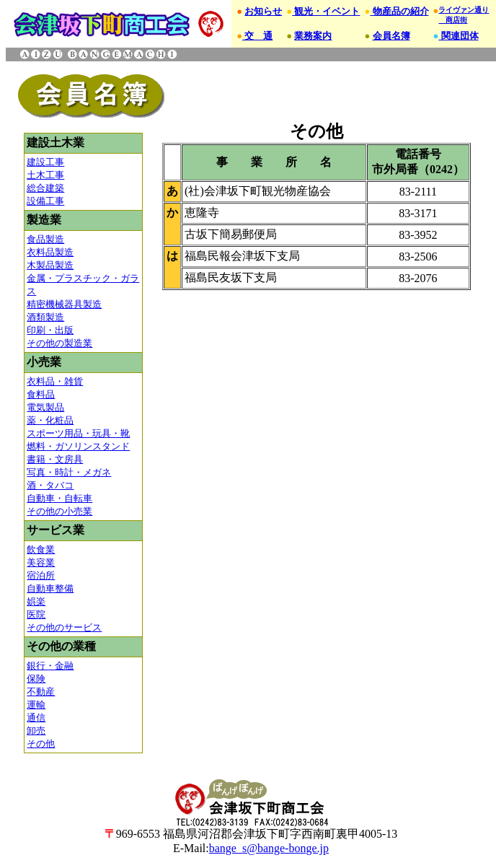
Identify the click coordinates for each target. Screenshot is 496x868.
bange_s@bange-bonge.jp (269, 848)
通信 (36, 718)
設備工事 (45, 201)
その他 (41, 744)
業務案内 (313, 36)
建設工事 (45, 162)
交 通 (257, 36)
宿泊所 (41, 575)
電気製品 (45, 407)
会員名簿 (391, 36)
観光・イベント (326, 11)
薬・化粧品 (50, 420)
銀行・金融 (50, 666)
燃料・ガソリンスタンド (78, 446)
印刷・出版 (50, 330)
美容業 (41, 562)
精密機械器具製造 (64, 304)
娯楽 (36, 601)
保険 (36, 679)
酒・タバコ (50, 485)
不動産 (41, 692)
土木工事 (45, 175)
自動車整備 (50, 588)
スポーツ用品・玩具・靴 (78, 433)
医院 (36, 614)
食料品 (41, 394)
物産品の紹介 (399, 11)
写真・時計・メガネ (69, 472)
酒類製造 (45, 317)
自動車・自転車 (59, 498)
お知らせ (263, 11)
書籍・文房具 (55, 459)
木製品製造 (50, 265)
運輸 (36, 705)
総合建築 (45, 188)
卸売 (36, 731)
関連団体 (458, 36)
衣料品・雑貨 (55, 381)
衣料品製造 (50, 252)
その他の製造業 (59, 343)
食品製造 (45, 239)
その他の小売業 (59, 511)
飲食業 (41, 549)
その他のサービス (64, 627)
